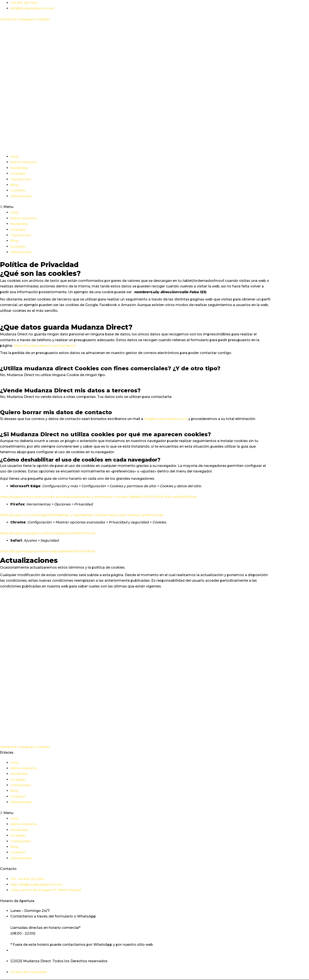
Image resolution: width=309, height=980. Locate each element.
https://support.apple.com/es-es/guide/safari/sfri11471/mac (51, 551)
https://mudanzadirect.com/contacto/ (46, 346)
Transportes (21, 179)
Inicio (15, 156)
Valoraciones (21, 196)
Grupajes (18, 173)
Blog (14, 185)
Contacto (19, 190)
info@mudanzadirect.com (167, 419)
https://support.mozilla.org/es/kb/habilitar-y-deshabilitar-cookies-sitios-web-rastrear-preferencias (85, 515)
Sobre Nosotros (24, 162)
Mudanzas (19, 168)
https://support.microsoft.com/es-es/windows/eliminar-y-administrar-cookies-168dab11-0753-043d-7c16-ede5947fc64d (103, 497)
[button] (135, 207)
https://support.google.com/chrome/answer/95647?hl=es (50, 533)
